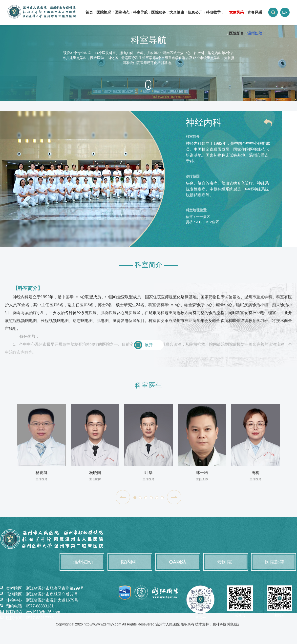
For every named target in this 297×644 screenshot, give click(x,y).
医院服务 (159, 12)
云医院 (224, 562)
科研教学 (213, 12)
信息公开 (195, 12)
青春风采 (255, 12)
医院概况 (104, 12)
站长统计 (234, 624)
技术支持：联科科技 (211, 624)
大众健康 (177, 12)
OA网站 (178, 562)
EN (285, 12)
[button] (123, 497)
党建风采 (236, 12)
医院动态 (122, 12)
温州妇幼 (255, 33)
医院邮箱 (275, 562)
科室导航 (140, 12)
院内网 (128, 562)
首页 (89, 12)
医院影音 (236, 33)
